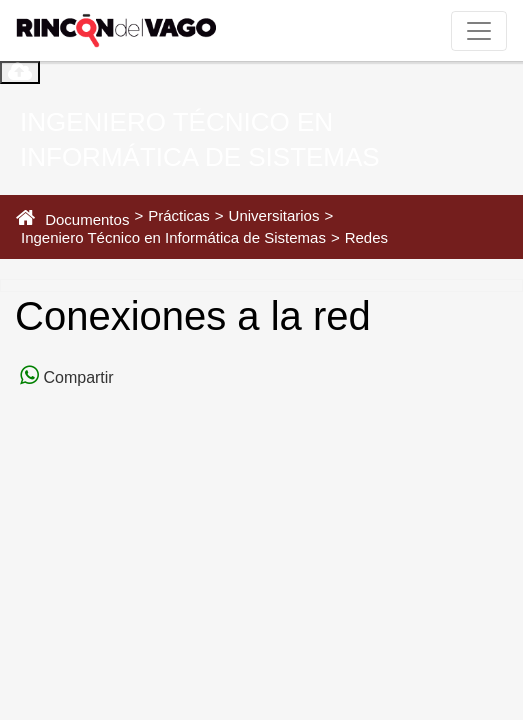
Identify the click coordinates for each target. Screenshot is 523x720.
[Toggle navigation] (479, 31)
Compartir (76, 377)
